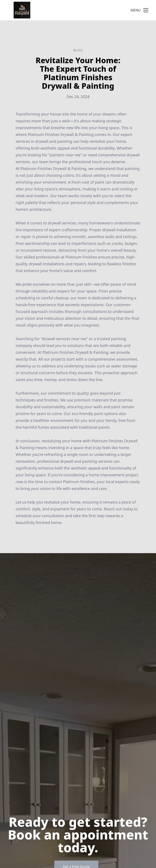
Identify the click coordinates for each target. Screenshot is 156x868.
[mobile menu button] (146, 10)
